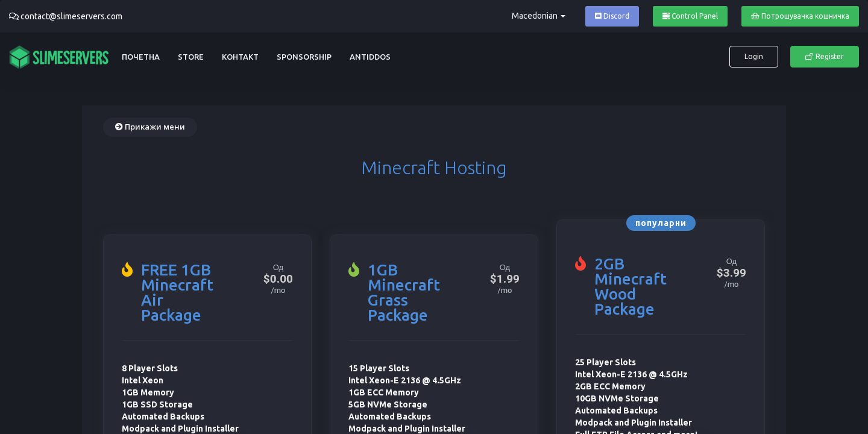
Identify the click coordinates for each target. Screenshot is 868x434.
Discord (612, 16)
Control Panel (690, 16)
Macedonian (539, 16)
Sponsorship (304, 57)
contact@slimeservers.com (71, 16)
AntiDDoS (370, 57)
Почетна (141, 57)
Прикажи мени (150, 127)
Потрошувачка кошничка (800, 16)
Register (825, 56)
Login (754, 56)
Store (191, 57)
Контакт (240, 57)
